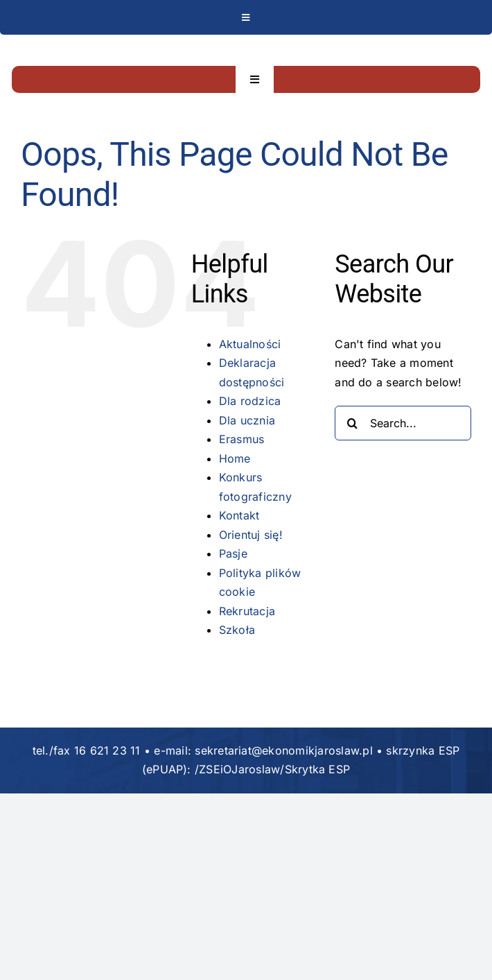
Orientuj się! (251, 535)
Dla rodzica (250, 401)
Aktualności (250, 344)
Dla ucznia (247, 420)
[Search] (352, 423)
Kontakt (239, 515)
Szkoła (237, 630)
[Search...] (403, 423)
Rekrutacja (247, 611)
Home (235, 458)
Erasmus (242, 439)
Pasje (233, 553)
